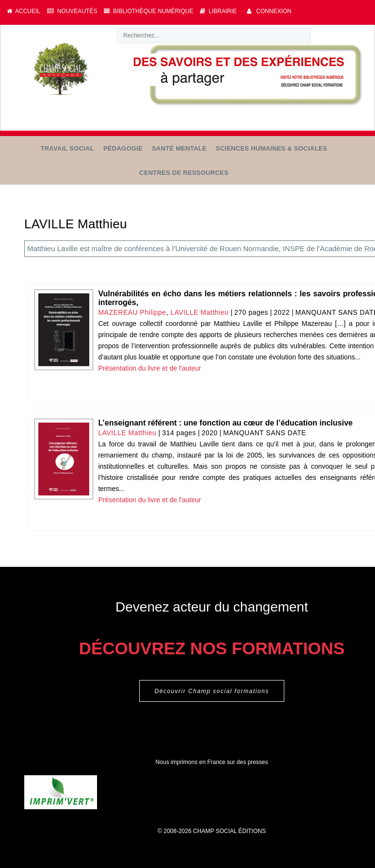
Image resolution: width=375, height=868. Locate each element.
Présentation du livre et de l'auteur (149, 368)
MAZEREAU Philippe (132, 312)
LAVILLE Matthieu (199, 312)
